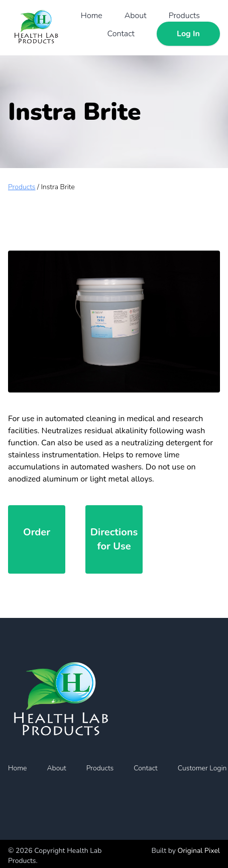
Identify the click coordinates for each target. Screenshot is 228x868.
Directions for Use (114, 539)
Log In (188, 34)
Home (92, 16)
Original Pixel (199, 851)
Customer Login (202, 768)
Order (37, 532)
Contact (121, 34)
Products (184, 16)
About (136, 16)
